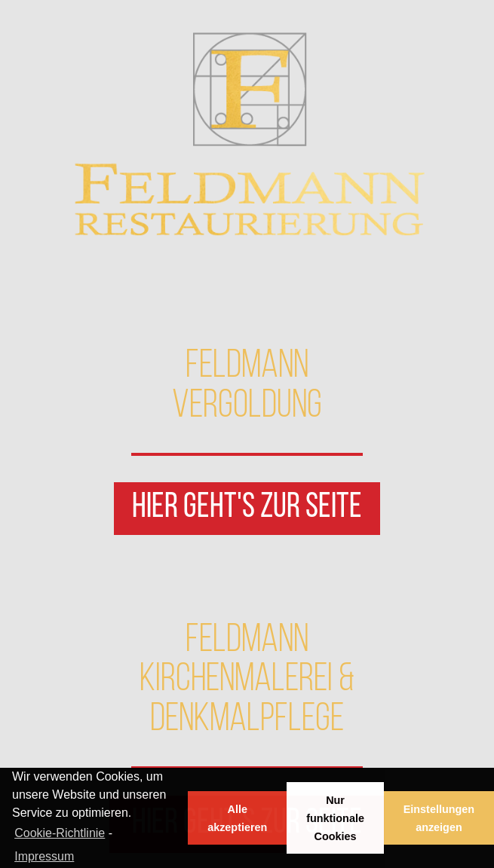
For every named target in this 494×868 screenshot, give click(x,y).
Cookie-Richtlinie (60, 833)
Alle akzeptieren (237, 818)
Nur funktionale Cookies (335, 818)
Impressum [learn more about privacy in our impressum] (44, 856)
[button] (247, 509)
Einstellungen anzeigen (439, 818)
